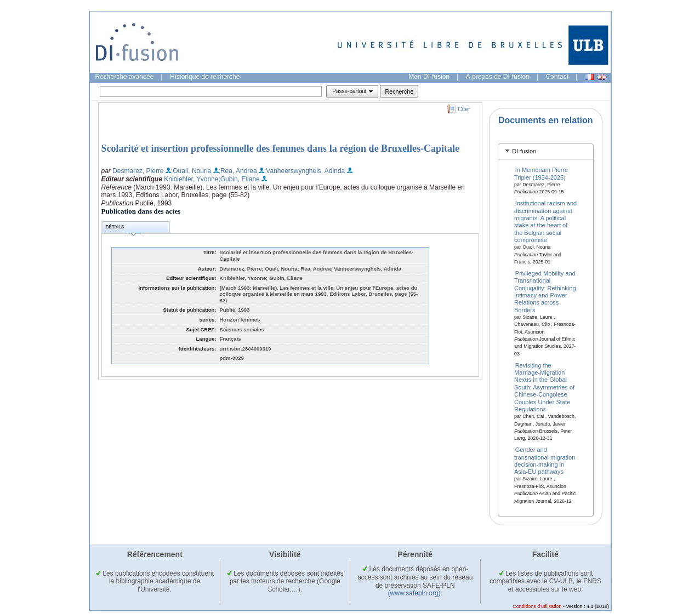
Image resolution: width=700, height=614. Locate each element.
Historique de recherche (205, 77)
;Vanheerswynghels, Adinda (305, 171)
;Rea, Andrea (238, 171)
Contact (557, 77)
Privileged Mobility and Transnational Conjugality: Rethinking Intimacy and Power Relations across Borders (545, 291)
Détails (123, 229)
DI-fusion (524, 151)
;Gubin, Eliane (239, 179)
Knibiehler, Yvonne (191, 179)
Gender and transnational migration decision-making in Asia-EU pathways (545, 461)
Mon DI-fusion (429, 77)
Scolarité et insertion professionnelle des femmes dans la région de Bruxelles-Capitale (281, 148)
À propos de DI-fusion (498, 77)
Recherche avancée (125, 77)
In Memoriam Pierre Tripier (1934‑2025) (541, 173)
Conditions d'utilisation (537, 606)
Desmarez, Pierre (138, 171)
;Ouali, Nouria (191, 171)
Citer (464, 109)
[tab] (546, 151)
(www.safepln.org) (414, 593)
